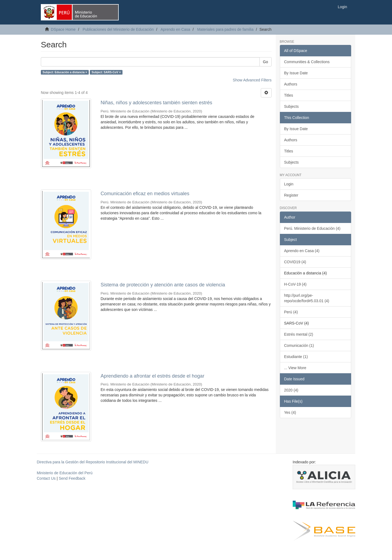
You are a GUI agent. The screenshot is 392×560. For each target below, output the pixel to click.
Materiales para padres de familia (225, 29)
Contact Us (46, 478)
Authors (291, 84)
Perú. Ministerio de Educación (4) (312, 228)
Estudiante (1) (296, 357)
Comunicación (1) (299, 345)
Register (291, 195)
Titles (289, 95)
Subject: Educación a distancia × (65, 72)
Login (289, 184)
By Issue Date (296, 73)
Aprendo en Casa (175, 29)
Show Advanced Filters (252, 80)
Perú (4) (291, 312)
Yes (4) (290, 412)
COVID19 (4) (295, 262)
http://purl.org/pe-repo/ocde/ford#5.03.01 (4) (307, 298)
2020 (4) (291, 390)
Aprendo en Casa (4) (302, 251)
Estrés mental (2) (299, 334)
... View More (295, 368)
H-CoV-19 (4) (295, 284)
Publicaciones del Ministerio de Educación (118, 29)
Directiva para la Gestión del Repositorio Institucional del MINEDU (93, 462)
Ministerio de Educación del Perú (65, 473)
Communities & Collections (307, 62)
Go (266, 62)
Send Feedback (72, 478)
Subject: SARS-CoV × (106, 72)
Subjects (292, 106)
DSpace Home (63, 29)
